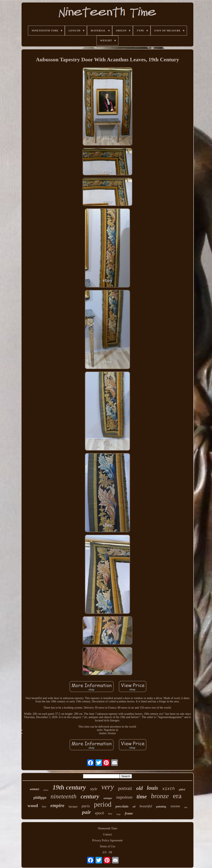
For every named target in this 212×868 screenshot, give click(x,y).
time (142, 796)
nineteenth (63, 796)
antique (108, 798)
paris (86, 806)
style (94, 789)
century (90, 796)
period (103, 804)
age (186, 807)
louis (153, 788)
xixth (169, 789)
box (44, 807)
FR (110, 852)
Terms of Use (107, 846)
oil (134, 807)
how (110, 814)
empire (57, 805)
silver (46, 790)
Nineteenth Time (107, 828)
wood (33, 806)
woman (34, 789)
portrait (125, 788)
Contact (107, 834)
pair (86, 812)
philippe (40, 798)
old (140, 788)
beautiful (146, 806)
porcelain (122, 806)
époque (73, 806)
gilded (182, 790)
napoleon (124, 797)
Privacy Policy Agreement (108, 840)
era (177, 796)
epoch (99, 813)
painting (161, 807)
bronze (160, 796)
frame (129, 813)
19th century (69, 787)
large (119, 814)
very (108, 787)
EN (105, 852)
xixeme (175, 806)
